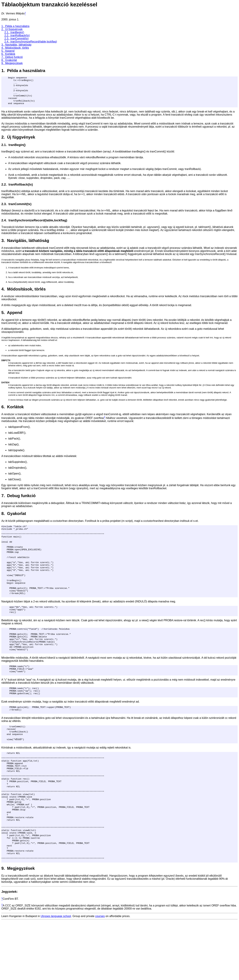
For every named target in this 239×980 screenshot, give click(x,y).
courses (100, 975)
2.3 (4, 210)
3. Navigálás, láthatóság (16, 45)
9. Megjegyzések (12, 63)
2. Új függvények (12, 29)
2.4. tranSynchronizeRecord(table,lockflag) (31, 42)
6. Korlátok (8, 54)
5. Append (8, 51)
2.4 (4, 226)
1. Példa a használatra (15, 26)
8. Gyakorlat (9, 60)
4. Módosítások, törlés (15, 48)
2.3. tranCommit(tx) (17, 38)
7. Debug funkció (12, 57)
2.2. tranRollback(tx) (17, 35)
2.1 (4, 151)
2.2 (4, 191)
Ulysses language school (56, 975)
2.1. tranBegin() (14, 32)
